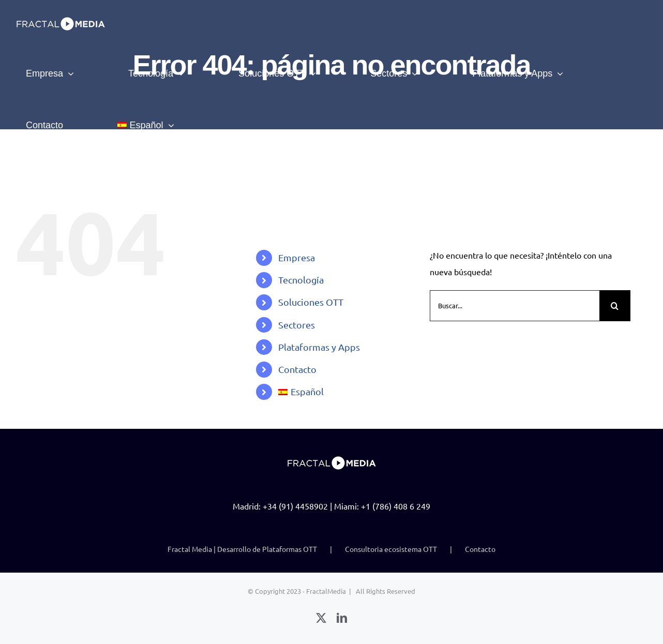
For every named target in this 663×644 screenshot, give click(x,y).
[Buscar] (615, 306)
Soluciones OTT (311, 302)
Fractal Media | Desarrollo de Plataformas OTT (242, 549)
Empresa (297, 257)
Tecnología (301, 280)
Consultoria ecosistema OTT (391, 549)
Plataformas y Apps (319, 347)
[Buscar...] (514, 306)
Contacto (297, 369)
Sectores (297, 325)
